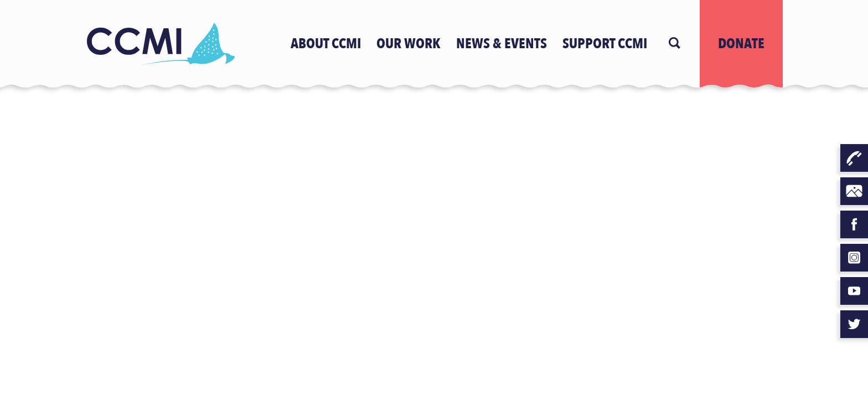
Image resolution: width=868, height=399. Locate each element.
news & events (502, 44)
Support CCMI (605, 44)
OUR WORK (409, 44)
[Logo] (160, 44)
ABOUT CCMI (326, 44)
